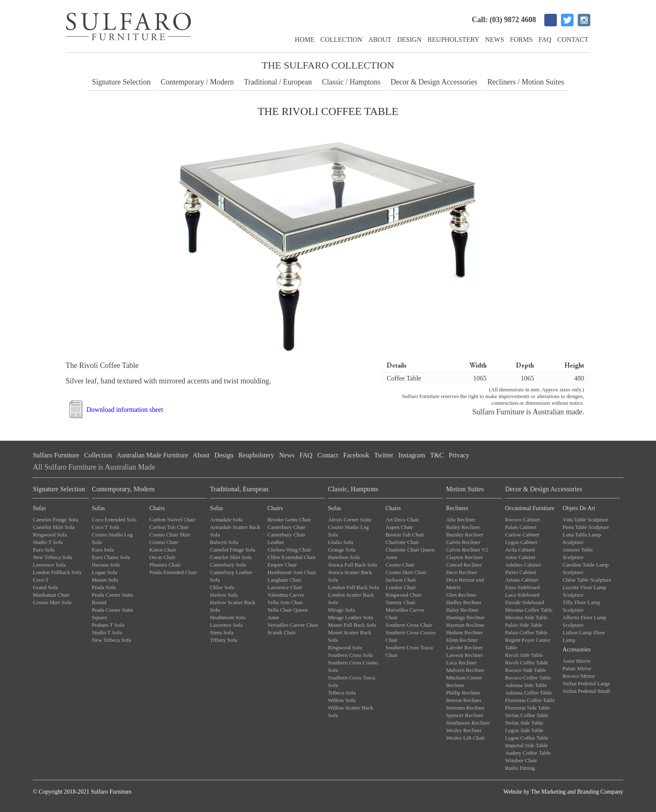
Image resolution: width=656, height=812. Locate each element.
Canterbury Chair (286, 527)
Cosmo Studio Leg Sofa (113, 538)
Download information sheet (125, 410)
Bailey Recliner (463, 527)
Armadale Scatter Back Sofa (235, 531)
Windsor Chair (521, 760)
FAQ (545, 40)
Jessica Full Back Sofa (352, 565)
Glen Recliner (461, 595)
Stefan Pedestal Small (586, 691)
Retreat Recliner (464, 700)
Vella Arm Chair (285, 602)
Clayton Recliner (464, 557)
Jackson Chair (401, 580)
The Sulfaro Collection (328, 65)
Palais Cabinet (521, 527)
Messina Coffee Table (529, 610)
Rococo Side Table (525, 670)
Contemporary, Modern (123, 489)
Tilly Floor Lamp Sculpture (582, 606)
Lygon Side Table (524, 730)
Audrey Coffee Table (528, 753)
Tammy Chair (401, 602)
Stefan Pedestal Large (586, 683)
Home (305, 40)
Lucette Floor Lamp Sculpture (584, 591)
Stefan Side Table (524, 723)
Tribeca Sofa (342, 693)
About (380, 40)
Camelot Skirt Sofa (54, 527)
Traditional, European (239, 489)
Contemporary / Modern (197, 82)
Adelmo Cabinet (523, 565)
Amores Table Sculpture (578, 553)
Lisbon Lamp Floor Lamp (584, 636)
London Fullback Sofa (57, 572)
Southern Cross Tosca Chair (409, 651)
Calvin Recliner (463, 542)
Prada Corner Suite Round (113, 599)
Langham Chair (284, 580)
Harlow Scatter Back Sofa (233, 606)
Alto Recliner (461, 520)
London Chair (401, 587)
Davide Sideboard (525, 602)
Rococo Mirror (579, 676)
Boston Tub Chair (405, 535)
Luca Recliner (461, 663)
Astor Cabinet (520, 557)
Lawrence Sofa (49, 565)
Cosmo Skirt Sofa (52, 602)
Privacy (459, 455)
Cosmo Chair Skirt (170, 535)
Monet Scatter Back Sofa (350, 636)
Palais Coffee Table (526, 632)
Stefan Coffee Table (527, 715)
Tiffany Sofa (224, 640)
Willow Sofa (342, 700)
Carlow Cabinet (522, 535)
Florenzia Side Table (527, 708)
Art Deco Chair (402, 520)
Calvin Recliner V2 (467, 550)
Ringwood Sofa (50, 535)
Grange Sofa (342, 550)
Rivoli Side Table (524, 655)
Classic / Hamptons (351, 82)
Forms (521, 40)
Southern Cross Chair (409, 625)
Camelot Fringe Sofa (55, 520)
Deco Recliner (462, 572)
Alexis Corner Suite (350, 520)
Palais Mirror (577, 668)
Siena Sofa (222, 632)
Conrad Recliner (464, 565)
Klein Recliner (462, 640)
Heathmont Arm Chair (292, 572)
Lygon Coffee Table (527, 738)
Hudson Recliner (464, 632)
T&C (437, 455)
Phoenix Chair (165, 565)
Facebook (356, 455)
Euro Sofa (44, 550)
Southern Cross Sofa (350, 655)
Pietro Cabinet (521, 572)
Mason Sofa (105, 580)
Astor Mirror (577, 661)
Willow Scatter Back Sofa (351, 711)
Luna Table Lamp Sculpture (582, 538)
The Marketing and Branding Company (577, 792)
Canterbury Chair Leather (286, 538)
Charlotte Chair (403, 542)
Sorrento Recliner (465, 708)
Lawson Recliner (464, 655)
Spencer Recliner (465, 715)
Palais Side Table (524, 625)
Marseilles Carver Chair (405, 614)
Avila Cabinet (520, 550)
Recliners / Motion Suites (526, 82)
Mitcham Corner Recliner (464, 681)
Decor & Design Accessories (434, 82)
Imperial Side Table (526, 745)
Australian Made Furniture (152, 455)
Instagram (412, 455)
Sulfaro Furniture (56, 455)
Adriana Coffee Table (528, 693)
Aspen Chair (399, 527)
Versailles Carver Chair (293, 625)
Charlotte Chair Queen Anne (410, 553)
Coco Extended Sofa (114, 520)
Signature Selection (121, 82)
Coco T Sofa (106, 527)
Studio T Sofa (48, 542)
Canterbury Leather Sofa (231, 576)
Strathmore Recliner (468, 723)
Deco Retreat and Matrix (465, 583)
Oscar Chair (162, 557)
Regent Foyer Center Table (528, 644)
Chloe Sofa (222, 587)
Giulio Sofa (341, 542)
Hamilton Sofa (344, 557)
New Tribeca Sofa (52, 557)
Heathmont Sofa (228, 617)
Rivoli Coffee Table (527, 663)
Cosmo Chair (164, 542)
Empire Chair (282, 565)
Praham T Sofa (108, 625)
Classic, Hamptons (353, 489)
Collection (341, 40)
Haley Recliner (462, 610)
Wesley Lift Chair (465, 738)
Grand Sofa (45, 587)
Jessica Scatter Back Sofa (350, 576)
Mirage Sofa (342, 610)
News (495, 40)
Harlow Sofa (224, 595)
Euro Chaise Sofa (111, 557)
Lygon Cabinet (521, 542)
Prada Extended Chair (173, 572)
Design (409, 40)
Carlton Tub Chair (169, 527)
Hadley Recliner (464, 602)
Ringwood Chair (404, 595)
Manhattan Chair (51, 595)
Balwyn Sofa (224, 542)
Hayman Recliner (465, 625)
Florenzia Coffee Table (530, 700)
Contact (573, 40)
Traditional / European (278, 82)
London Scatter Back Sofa (351, 599)
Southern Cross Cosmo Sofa (353, 666)
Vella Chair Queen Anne (287, 614)
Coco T (41, 580)
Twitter (384, 455)
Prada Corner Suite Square (113, 614)
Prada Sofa (104, 587)
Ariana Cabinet (521, 580)
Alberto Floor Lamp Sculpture (585, 621)
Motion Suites (465, 489)
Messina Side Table (526, 617)
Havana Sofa (106, 565)
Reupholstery (454, 40)
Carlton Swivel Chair (173, 520)
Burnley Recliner (465, 535)
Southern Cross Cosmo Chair (411, 636)
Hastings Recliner (465, 617)
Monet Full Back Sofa (352, 625)
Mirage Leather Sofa (351, 617)
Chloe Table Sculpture (587, 580)
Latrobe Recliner (464, 647)
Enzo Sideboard (522, 587)
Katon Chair (163, 550)
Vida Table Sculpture (586, 520)
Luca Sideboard (522, 595)
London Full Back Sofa (354, 587)
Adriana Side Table (526, 685)
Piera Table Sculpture (586, 527)
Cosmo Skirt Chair (406, 572)
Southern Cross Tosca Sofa (352, 681)
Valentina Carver (286, 595)
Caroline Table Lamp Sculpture (586, 568)
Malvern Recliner (465, 670)
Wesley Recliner (464, 730)
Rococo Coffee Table (528, 678)
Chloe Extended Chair (292, 557)
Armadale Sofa (226, 520)
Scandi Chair (282, 632)
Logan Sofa (105, 572)
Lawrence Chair (285, 587)
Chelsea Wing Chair (289, 550)
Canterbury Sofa (228, 565)
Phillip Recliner (463, 693)
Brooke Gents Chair (289, 520)
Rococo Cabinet (522, 520)
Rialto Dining (520, 768)
